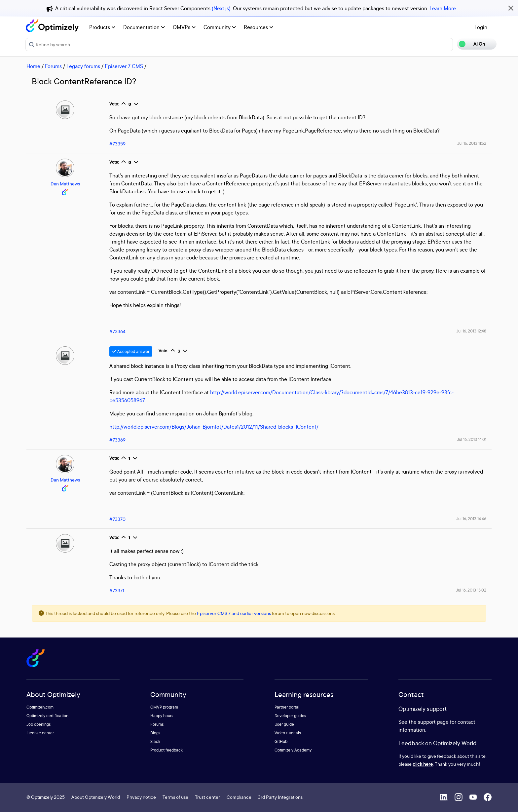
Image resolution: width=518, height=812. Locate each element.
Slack (155, 741)
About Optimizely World (96, 797)
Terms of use (175, 797)
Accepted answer (131, 351)
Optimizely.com (40, 707)
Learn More (443, 8)
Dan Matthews (65, 184)
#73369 (117, 440)
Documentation (144, 27)
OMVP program (164, 707)
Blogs (155, 733)
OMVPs (184, 27)
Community (220, 27)
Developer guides (290, 716)
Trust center (207, 797)
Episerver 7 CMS (124, 66)
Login (481, 27)
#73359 (117, 144)
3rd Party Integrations (280, 797)
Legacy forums (83, 66)
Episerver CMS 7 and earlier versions (234, 613)
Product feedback (166, 750)
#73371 (117, 590)
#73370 (117, 519)
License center (40, 733)
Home (33, 66)
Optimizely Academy (293, 750)
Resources (259, 27)
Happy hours (162, 716)
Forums (53, 66)
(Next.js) (221, 8)
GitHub (281, 741)
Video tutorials (288, 733)
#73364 (117, 331)
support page (433, 722)
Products (102, 27)
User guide (284, 724)
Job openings (39, 724)
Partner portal (287, 707)
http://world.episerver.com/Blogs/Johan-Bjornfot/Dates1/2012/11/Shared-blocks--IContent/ (214, 427)
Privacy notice (141, 797)
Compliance (239, 797)
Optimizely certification (47, 716)
